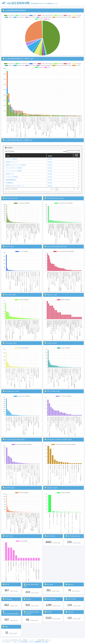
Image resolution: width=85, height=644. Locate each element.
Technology (50, 159)
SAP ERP (49, 612)
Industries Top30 (52, 488)
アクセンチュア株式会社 (12, 159)
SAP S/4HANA (51, 536)
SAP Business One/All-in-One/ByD (32, 613)
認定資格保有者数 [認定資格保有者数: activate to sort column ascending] (76, 155)
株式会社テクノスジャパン (12, 162)
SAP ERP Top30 (10, 488)
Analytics (29, 599)
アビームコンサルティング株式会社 (14, 171)
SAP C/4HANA (72, 599)
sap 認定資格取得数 (30, 3)
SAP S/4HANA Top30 (11, 198)
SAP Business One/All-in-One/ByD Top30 (59, 440)
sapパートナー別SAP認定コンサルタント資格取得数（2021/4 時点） (32, 642)
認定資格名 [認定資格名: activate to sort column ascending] (50, 156)
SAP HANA (50, 584)
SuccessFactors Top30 (12, 391)
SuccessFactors (51, 599)
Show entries (10, 151)
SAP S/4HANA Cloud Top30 (55, 198)
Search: (72, 151)
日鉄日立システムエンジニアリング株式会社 (16, 165)
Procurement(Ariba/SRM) (11, 614)
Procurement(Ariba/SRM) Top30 (15, 440)
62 (74, 189)
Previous (52, 189)
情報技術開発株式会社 (11, 180)
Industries (71, 612)
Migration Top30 (52, 295)
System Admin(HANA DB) (31, 585)
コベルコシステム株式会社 (12, 177)
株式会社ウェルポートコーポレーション (15, 186)
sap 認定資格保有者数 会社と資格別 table (19, 140)
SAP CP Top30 (9, 247)
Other (7, 627)
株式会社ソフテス (10, 174)
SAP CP (7, 584)
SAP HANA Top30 (10, 295)
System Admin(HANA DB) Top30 (57, 247)
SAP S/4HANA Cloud (74, 536)
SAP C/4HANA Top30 (53, 391)
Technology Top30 (11, 343)
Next (78, 189)
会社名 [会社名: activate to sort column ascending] (8, 156)
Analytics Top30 (52, 343)
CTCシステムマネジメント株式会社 (14, 168)
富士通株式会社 (10, 183)
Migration (71, 584)
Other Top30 (9, 536)
